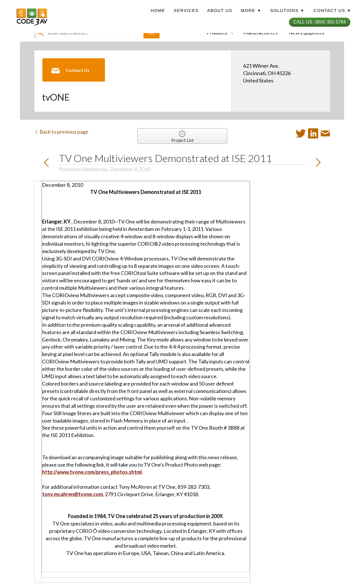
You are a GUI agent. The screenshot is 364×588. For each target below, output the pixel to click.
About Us (220, 10)
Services (186, 10)
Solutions (287, 10)
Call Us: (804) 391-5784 (320, 22)
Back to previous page (61, 132)
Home (158, 10)
